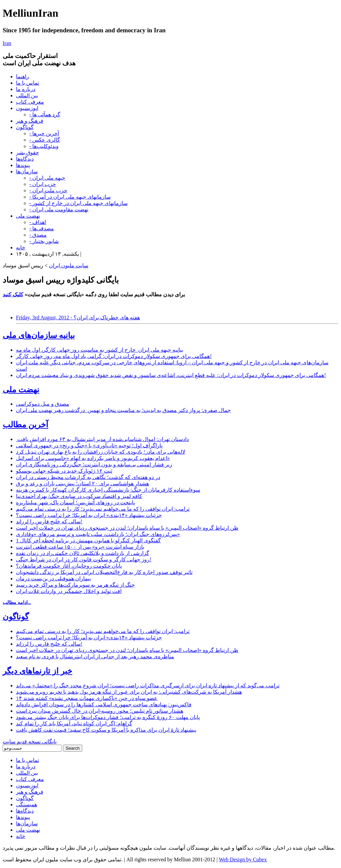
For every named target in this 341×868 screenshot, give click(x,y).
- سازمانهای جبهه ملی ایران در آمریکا (70, 197)
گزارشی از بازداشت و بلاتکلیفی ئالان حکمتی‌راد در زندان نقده (83, 553)
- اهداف (38, 222)
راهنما (22, 76)
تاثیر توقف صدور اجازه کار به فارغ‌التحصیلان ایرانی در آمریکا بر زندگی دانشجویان (104, 572)
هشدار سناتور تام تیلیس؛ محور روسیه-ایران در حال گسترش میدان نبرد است (100, 711)
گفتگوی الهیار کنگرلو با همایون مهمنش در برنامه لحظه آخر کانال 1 (88, 540)
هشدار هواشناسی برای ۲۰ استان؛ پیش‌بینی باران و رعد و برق (82, 483)
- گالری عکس (45, 140)
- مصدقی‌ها (42, 228)
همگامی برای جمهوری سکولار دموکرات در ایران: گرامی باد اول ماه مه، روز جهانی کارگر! (114, 356)
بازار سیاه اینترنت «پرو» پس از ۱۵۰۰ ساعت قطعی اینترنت (80, 547)
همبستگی (26, 804)
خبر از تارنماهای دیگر (37, 671)
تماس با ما (27, 83)
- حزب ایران (43, 184)
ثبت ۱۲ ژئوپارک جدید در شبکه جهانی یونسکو (64, 471)
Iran (7, 43)
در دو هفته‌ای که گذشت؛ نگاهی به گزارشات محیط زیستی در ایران (88, 477)
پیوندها (23, 165)
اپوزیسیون (27, 108)
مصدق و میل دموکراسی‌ (43, 404)
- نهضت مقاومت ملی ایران (59, 209)
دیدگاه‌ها (25, 159)
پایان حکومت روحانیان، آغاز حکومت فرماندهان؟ (69, 566)
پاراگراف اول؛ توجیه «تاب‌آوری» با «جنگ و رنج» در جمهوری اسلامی (89, 445)
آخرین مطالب (25, 425)
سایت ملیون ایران (69, 265)
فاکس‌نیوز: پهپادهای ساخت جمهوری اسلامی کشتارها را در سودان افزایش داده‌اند (104, 704)
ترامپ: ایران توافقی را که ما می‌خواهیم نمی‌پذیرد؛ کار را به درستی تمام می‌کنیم (103, 509)
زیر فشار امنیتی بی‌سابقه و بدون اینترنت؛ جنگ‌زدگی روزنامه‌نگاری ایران (94, 464)
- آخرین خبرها (44, 133)
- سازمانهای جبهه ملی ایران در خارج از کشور (78, 203)
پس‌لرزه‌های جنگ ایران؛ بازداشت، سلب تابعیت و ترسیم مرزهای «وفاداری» (98, 534)
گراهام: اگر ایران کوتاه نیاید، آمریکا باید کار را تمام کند (74, 723)
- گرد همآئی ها (45, 114)
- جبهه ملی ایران (47, 178)
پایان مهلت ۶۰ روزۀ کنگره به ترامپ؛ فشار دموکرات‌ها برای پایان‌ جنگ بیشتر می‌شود (108, 717)
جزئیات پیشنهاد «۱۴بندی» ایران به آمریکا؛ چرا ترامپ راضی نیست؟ (89, 515)
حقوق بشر (27, 152)
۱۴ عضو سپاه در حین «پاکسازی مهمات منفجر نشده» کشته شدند (87, 698)
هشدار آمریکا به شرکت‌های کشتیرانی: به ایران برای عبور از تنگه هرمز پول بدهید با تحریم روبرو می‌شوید (129, 692)
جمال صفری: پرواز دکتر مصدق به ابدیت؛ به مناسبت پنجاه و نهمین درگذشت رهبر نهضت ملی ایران (123, 410)
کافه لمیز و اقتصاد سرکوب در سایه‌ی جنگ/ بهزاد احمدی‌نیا (79, 496)
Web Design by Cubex (243, 859)
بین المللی (27, 95)
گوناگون (25, 127)
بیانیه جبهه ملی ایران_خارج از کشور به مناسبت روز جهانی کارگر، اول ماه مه (100, 350)
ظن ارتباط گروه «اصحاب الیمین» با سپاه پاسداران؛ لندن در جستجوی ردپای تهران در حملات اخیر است (127, 528)
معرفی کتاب (30, 102)
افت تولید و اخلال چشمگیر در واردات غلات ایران (69, 591)
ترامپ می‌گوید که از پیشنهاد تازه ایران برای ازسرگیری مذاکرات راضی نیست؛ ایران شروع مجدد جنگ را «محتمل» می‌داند (148, 685)
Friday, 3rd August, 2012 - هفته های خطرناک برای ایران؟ (78, 317)
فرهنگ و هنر (30, 121)
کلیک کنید (13, 294)
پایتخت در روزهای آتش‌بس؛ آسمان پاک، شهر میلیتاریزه (75, 502)
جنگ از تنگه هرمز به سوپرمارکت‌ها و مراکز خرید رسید (75, 585)
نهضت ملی (28, 216)
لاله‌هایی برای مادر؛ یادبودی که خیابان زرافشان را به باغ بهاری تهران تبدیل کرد (101, 452)
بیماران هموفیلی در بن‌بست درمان (53, 578)
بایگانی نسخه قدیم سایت (30, 741)
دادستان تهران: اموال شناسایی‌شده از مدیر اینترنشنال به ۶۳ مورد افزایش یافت (102, 439)
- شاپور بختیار (44, 241)
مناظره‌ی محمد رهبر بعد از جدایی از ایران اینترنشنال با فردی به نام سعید (95, 656)
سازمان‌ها (27, 171)
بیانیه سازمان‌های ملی (39, 335)
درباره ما (26, 89)
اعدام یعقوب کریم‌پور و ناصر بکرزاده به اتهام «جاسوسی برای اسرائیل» (93, 458)
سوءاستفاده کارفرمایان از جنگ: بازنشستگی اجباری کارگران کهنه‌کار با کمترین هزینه (108, 490)
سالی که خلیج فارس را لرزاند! (49, 521)
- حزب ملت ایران (48, 190)
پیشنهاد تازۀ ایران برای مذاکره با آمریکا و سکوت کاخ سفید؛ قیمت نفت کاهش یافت (106, 730)
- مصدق (38, 235)
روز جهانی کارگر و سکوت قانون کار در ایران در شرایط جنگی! (84, 559)
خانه (21, 247)
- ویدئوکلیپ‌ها (44, 146)
